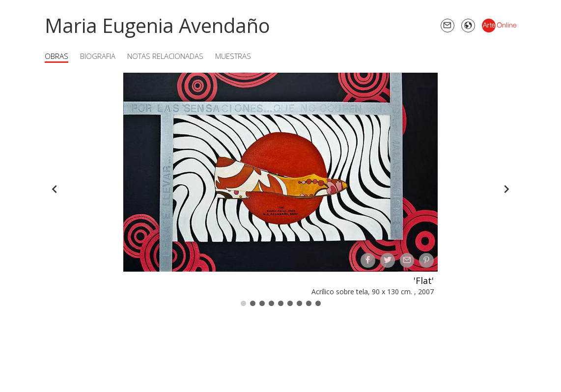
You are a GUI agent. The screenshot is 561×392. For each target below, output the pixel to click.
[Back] (55, 189)
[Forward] (506, 189)
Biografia (98, 56)
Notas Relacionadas (165, 56)
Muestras (233, 56)
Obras (56, 56)
